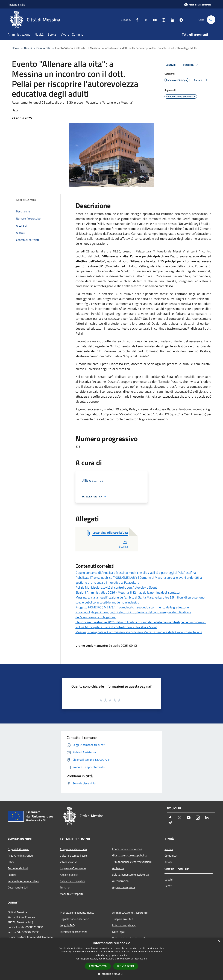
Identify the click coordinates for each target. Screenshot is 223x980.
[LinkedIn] (171, 20)
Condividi (173, 65)
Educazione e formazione (127, 849)
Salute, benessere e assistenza (131, 874)
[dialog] (111, 959)
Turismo (65, 887)
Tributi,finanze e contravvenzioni (132, 862)
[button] (111, 974)
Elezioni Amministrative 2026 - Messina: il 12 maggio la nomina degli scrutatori (128, 592)
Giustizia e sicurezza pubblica (130, 855)
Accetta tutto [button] (98, 966)
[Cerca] (211, 20)
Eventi (168, 886)
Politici (12, 875)
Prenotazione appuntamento (77, 913)
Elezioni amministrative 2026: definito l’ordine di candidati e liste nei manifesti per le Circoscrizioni (141, 622)
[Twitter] (144, 20)
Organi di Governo (18, 849)
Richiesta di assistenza (74, 932)
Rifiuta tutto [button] (126, 966)
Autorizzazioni (121, 881)
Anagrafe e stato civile (73, 849)
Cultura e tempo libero (73, 856)
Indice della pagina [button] (26, 200)
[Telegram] (180, 20)
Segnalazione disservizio (74, 919)
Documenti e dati (18, 887)
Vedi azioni (191, 65)
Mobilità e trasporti (71, 894)
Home (15, 48)
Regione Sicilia (16, 5)
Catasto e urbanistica (73, 881)
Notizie (169, 849)
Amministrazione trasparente (130, 913)
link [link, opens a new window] (146, 959)
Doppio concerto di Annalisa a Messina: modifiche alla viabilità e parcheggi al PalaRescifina (136, 573)
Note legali (119, 932)
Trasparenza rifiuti (123, 919)
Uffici (11, 862)
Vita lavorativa (69, 862)
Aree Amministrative (20, 856)
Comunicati (43, 48)
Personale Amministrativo (23, 881)
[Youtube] (153, 20)
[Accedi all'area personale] (198, 5)
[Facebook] (136, 20)
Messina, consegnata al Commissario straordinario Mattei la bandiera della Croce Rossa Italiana (139, 632)
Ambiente (118, 868)
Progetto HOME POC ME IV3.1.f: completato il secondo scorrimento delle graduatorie (132, 607)
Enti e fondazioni (18, 868)
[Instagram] (162, 20)
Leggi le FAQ (67, 925)
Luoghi (169, 879)
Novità (28, 48)
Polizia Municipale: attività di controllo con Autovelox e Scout (116, 587)
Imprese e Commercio (73, 868)
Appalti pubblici (69, 875)
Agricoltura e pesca (124, 887)
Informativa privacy (124, 925)
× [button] (219, 941)
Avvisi (168, 862)
